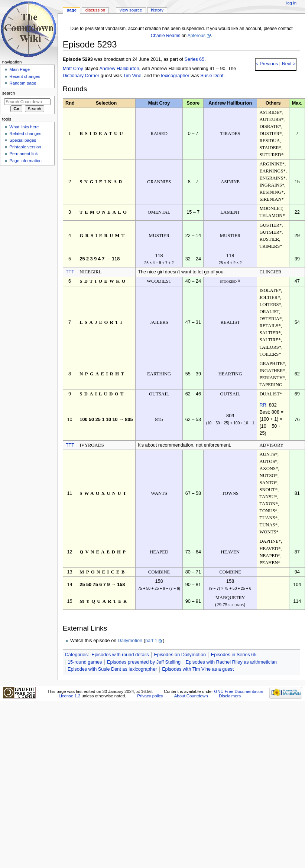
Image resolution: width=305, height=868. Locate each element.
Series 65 (195, 59)
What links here (24, 127)
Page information (25, 161)
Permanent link (23, 154)
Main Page (20, 69)
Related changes (25, 134)
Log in (291, 3)
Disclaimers (230, 696)
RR (263, 405)
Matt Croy (73, 69)
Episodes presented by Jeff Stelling (144, 662)
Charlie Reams (166, 36)
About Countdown (191, 696)
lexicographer (175, 76)
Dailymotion (130, 641)
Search (9, 93)
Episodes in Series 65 (234, 655)
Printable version (25, 147)
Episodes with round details (120, 655)
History (157, 10)
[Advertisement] (27, 224)
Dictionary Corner (81, 76)
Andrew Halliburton (119, 69)
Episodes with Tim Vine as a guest (198, 669)
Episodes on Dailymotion (180, 655)
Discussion (95, 10)
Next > (288, 64)
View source (131, 10)
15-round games (85, 662)
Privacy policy (150, 696)
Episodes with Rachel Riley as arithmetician (231, 662)
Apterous (197, 36)
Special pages (23, 140)
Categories (76, 655)
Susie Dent (212, 76)
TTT (70, 272)
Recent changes (25, 76)
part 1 (151, 641)
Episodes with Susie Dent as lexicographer (112, 669)
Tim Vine (132, 76)
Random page (23, 83)
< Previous (267, 64)
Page (72, 10)
